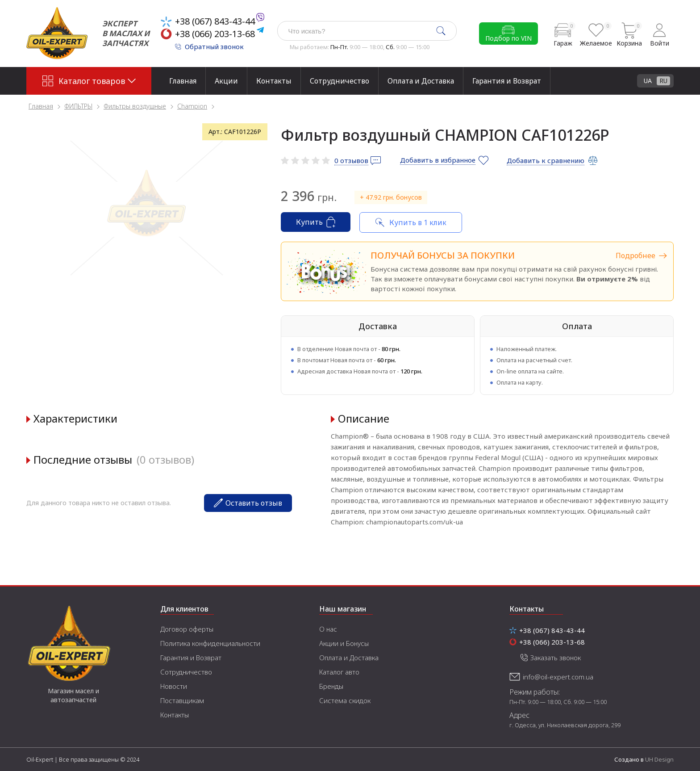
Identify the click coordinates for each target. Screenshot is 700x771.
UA (648, 81)
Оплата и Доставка (421, 81)
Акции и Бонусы (344, 643)
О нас (328, 629)
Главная (183, 81)
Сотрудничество (340, 81)
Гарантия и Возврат (507, 81)
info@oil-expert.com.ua (558, 677)
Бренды (331, 686)
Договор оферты (187, 629)
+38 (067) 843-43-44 (215, 21)
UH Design (659, 759)
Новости (174, 686)
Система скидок (345, 700)
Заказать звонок (556, 658)
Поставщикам (182, 700)
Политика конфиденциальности (210, 643)
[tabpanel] (147, 208)
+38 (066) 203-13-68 (215, 34)
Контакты (274, 81)
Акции (226, 81)
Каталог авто (339, 672)
